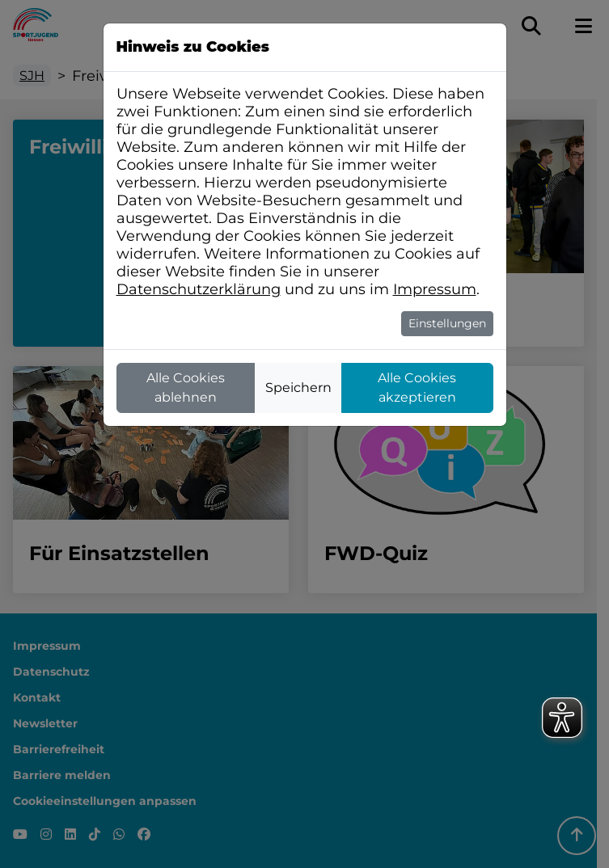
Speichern (298, 388)
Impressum (435, 289)
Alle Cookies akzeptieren (417, 388)
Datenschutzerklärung (199, 289)
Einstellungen (447, 323)
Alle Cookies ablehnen (186, 388)
